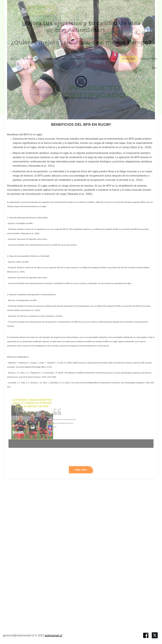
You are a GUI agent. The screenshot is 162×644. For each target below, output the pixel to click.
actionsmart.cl (53, 635)
